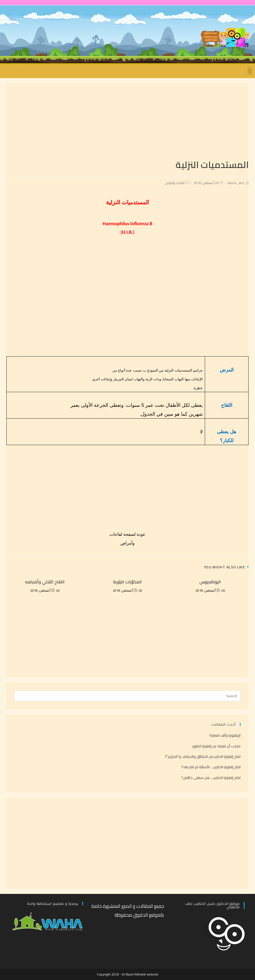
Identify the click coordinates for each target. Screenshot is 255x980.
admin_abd (236, 183)
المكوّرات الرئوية (127, 582)
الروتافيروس (210, 582)
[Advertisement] (127, 121)
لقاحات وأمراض (175, 183)
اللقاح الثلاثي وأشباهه (45, 582)
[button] (250, 71)
